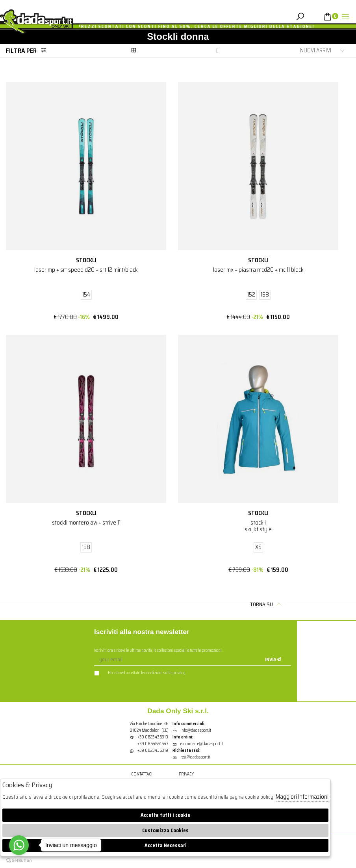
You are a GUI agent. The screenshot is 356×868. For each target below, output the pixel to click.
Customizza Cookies (165, 830)
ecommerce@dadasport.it (198, 744)
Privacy (186, 774)
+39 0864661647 (153, 744)
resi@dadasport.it (191, 757)
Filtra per (28, 51)
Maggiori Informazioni (302, 797)
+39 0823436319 (153, 737)
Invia (273, 659)
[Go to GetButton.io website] (19, 860)
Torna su (267, 604)
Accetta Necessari (166, 845)
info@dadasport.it (192, 730)
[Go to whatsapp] (19, 845)
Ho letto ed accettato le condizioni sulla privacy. (140, 673)
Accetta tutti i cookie (165, 815)
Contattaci (142, 774)
